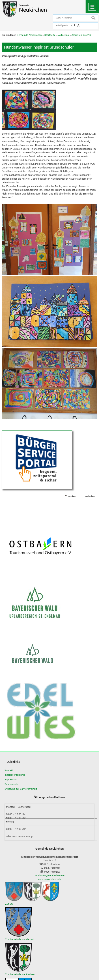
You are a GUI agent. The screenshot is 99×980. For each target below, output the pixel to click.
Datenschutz (12, 784)
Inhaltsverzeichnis (15, 775)
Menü (92, 7)
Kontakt (9, 770)
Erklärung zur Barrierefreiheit (21, 789)
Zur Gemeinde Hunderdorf (20, 939)
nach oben (90, 496)
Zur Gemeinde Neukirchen (20, 974)
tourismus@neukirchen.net (50, 875)
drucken (72, 496)
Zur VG (9, 904)
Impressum (11, 779)
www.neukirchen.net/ (50, 879)
